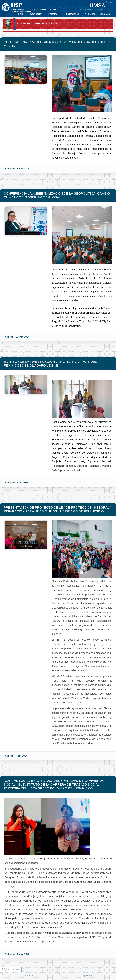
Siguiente (87, 975)
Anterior (29, 975)
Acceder (110, 2)
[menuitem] (22, 14)
